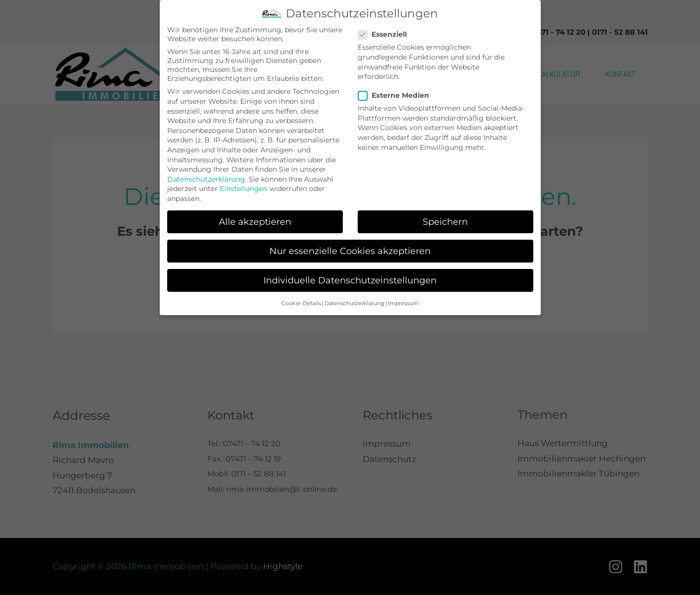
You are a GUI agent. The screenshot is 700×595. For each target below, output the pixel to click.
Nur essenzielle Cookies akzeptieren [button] (350, 250)
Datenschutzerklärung (206, 178)
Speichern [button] (445, 221)
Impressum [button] (403, 302)
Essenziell (385, 34)
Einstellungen (244, 188)
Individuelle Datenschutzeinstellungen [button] (350, 279)
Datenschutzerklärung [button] (354, 302)
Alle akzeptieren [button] (255, 221)
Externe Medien (397, 95)
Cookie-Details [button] (301, 302)
